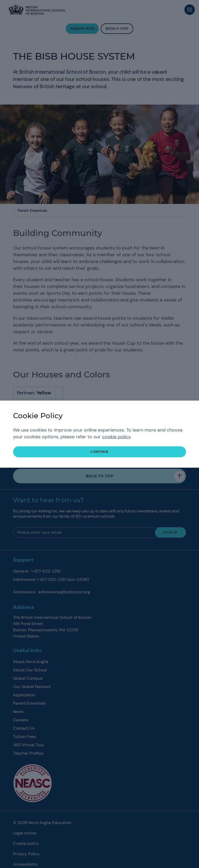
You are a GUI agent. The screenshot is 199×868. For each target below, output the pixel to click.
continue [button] (99, 452)
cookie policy (116, 437)
